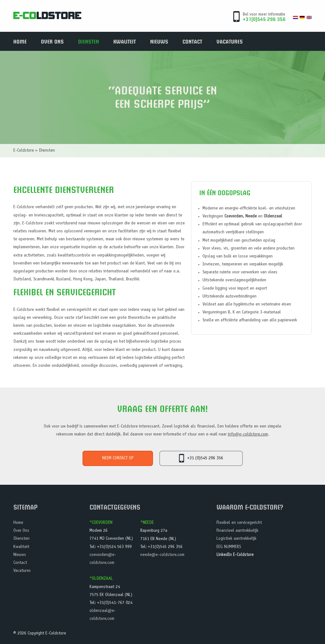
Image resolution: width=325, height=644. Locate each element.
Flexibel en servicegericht (239, 523)
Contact (192, 41)
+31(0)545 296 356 (264, 19)
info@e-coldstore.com (248, 435)
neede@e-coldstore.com (162, 555)
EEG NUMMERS (229, 547)
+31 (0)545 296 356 (201, 458)
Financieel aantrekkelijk (237, 531)
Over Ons (52, 41)
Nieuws (159, 41)
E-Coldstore (24, 151)
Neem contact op (118, 458)
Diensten (89, 41)
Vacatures (230, 41)
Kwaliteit (125, 41)
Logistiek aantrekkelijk (236, 539)
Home (20, 41)
